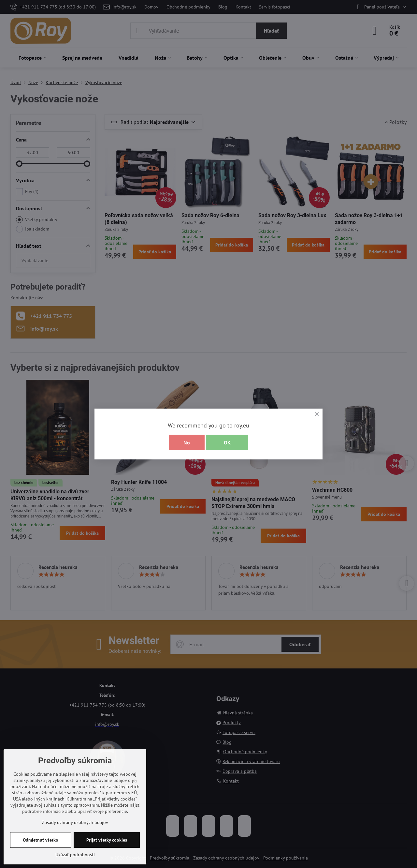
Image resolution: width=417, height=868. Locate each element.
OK (227, 442)
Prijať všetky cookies (107, 840)
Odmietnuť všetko (41, 840)
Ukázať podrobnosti (75, 855)
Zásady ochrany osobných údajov (75, 822)
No (187, 442)
